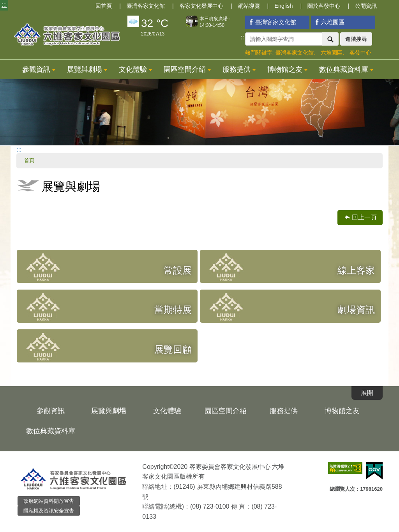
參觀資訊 (39, 69)
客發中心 (360, 53)
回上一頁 (364, 217)
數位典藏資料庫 (346, 69)
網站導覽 (249, 6)
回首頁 (104, 6)
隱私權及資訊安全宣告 (49, 511)
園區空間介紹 (187, 69)
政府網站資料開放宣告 (49, 501)
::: (4, 5)
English (283, 6)
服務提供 (239, 69)
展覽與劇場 (87, 69)
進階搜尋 (356, 39)
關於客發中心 (324, 6)
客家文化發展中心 (201, 6)
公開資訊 (366, 6)
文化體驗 (135, 69)
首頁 (29, 160)
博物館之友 (287, 69)
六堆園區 (329, 22)
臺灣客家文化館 (146, 6)
